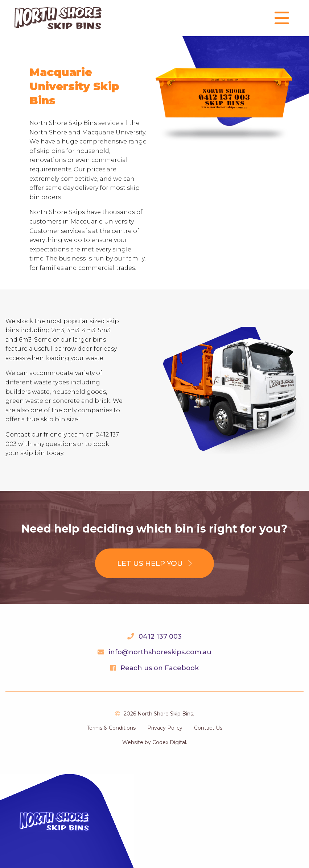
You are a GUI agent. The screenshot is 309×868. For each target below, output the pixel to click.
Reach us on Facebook (160, 668)
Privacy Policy (165, 728)
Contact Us (208, 728)
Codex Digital (169, 742)
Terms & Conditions (111, 728)
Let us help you (154, 563)
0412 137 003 (160, 637)
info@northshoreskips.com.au (160, 652)
